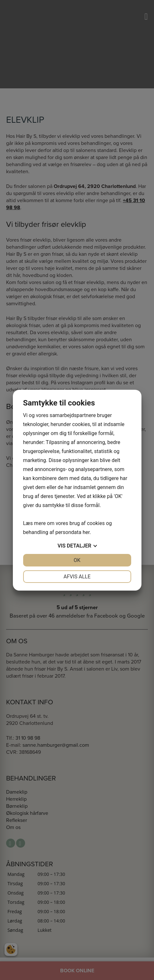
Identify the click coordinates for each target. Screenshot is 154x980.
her (86, 532)
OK (77, 560)
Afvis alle (77, 577)
